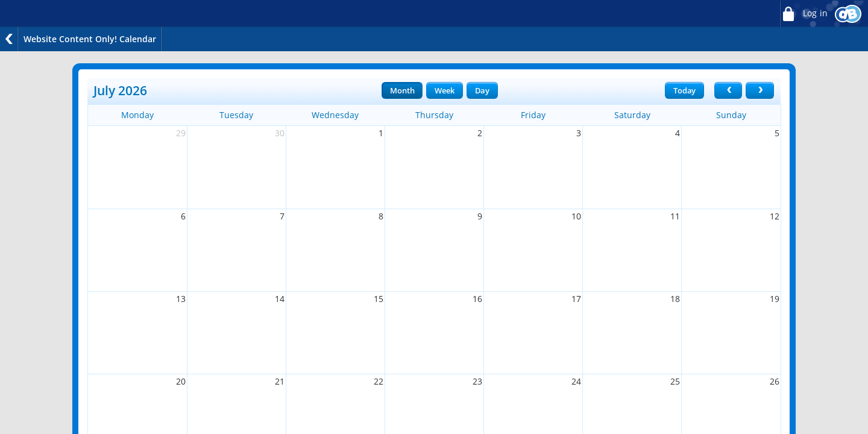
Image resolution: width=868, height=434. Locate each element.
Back (9, 39)
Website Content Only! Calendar (90, 39)
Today (684, 90)
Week (444, 90)
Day (482, 90)
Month (402, 90)
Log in (804, 14)
